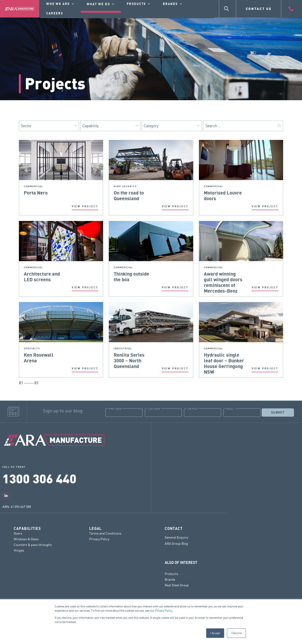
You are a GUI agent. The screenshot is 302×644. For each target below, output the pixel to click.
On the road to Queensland (129, 193)
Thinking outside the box (131, 274)
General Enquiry (176, 537)
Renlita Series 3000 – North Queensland (129, 355)
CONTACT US (259, 9)
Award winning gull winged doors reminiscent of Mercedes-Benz (223, 274)
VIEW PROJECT (85, 206)
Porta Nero (36, 193)
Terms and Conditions (105, 533)
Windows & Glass (26, 539)
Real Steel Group (177, 585)
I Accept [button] (215, 633)
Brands (170, 579)
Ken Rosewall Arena (39, 355)
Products (171, 573)
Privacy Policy (164, 611)
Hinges (19, 550)
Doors (18, 533)
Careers (55, 13)
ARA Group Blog (176, 543)
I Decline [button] (236, 633)
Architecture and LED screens (42, 274)
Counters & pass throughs (33, 544)
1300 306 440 (39, 478)
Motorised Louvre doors (223, 193)
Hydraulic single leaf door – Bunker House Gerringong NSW (224, 355)
